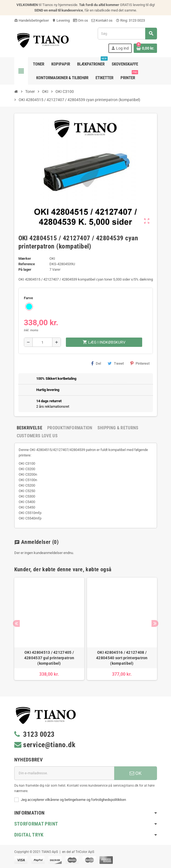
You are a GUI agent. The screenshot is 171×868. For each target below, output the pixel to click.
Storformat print (36, 824)
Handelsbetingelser (32, 20)
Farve (28, 298)
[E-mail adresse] (64, 773)
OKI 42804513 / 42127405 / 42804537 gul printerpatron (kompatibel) (49, 658)
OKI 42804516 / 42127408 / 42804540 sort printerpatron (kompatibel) (122, 658)
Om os (81, 20)
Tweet (116, 363)
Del (96, 363)
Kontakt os (102, 20)
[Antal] (42, 342)
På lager (25, 269)
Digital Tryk (29, 835)
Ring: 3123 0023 (130, 20)
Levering (61, 20)
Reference (27, 264)
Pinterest (140, 363)
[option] (49, 629)
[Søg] (127, 34)
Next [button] (155, 623)
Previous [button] (16, 623)
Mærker (25, 259)
